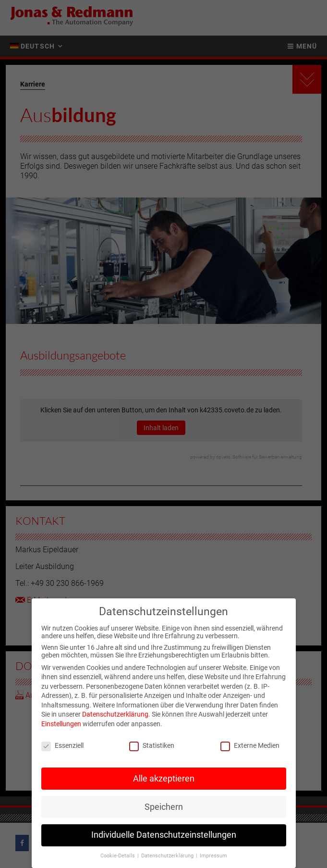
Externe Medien (250, 747)
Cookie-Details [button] (118, 858)
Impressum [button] (213, 858)
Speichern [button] (164, 809)
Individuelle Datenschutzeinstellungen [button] (164, 837)
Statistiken (152, 747)
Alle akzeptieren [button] (164, 781)
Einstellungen (61, 726)
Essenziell (62, 747)
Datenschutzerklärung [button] (168, 858)
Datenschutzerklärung (115, 717)
